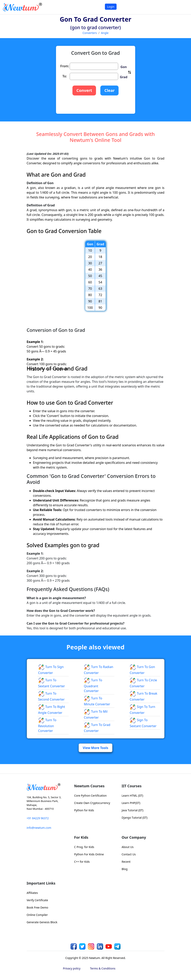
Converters (90, 33)
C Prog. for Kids (84, 847)
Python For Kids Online (89, 854)
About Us (128, 847)
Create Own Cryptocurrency (92, 803)
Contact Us (129, 854)
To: (65, 76)
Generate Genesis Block (42, 922)
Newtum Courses (89, 786)
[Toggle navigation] (183, 7)
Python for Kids (84, 810)
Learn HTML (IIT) (133, 796)
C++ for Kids (82, 862)
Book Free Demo (38, 907)
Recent (126, 862)
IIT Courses (132, 786)
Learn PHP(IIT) (131, 803)
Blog (125, 869)
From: (65, 66)
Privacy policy (72, 968)
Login (111, 7)
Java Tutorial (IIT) (133, 810)
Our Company (134, 837)
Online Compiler (37, 915)
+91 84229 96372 (38, 818)
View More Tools (95, 748)
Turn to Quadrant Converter (93, 685)
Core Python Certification (90, 796)
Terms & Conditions (103, 968)
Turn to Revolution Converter (47, 725)
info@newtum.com (39, 828)
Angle (105, 33)
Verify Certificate (37, 900)
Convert (84, 90)
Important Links (41, 883)
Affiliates (32, 893)
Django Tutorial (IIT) (135, 818)
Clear (109, 90)
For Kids (81, 837)
